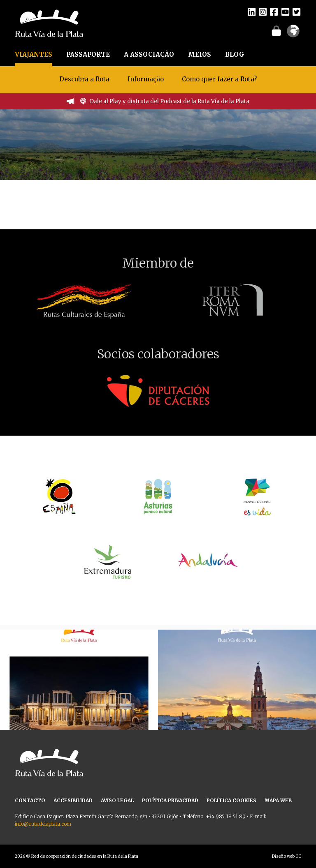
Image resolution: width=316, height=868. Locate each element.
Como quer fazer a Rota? (219, 79)
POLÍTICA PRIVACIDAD (170, 800)
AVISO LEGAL (117, 800)
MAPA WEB (278, 800)
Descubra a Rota (84, 79)
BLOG (235, 54)
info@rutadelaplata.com (43, 824)
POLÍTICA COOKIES (231, 800)
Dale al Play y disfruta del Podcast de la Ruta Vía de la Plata (170, 101)
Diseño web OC (287, 856)
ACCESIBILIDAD (73, 800)
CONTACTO (30, 800)
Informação (146, 79)
